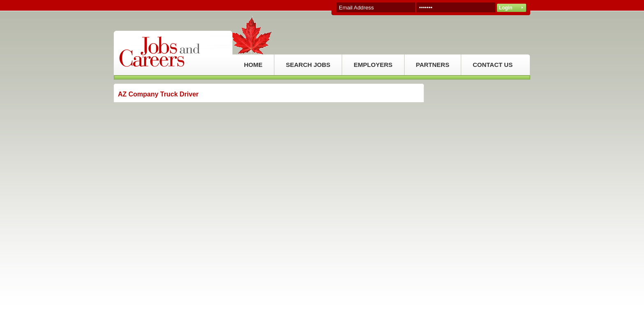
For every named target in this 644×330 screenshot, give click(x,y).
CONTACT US (493, 65)
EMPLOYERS (373, 65)
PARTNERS (433, 65)
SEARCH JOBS (308, 65)
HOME (253, 65)
